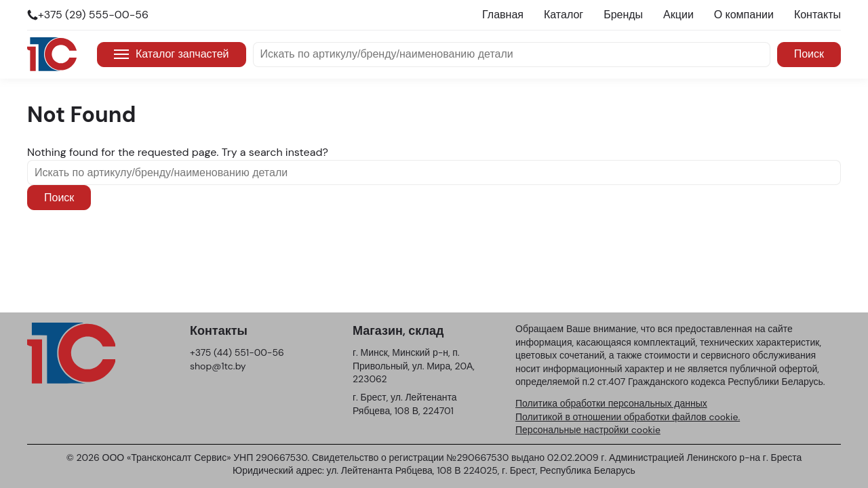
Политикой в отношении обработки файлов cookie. (628, 417)
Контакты (817, 15)
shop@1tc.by (218, 366)
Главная (503, 15)
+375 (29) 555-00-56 (93, 15)
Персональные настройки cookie (588, 430)
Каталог (564, 15)
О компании (744, 15)
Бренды (623, 15)
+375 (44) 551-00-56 (237, 352)
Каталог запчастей (172, 54)
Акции (678, 15)
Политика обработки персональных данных (611, 403)
